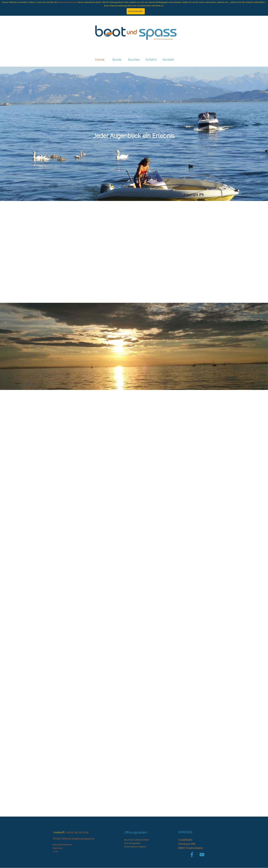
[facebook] (192, 855)
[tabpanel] (163, 39)
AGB (55, 851)
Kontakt (168, 59)
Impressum (58, 848)
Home (100, 59)
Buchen (134, 59)
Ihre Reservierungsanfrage (163, 39)
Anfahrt (151, 59)
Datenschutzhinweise (68, 2)
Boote (117, 59)
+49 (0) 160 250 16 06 (77, 832)
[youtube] (202, 855)
